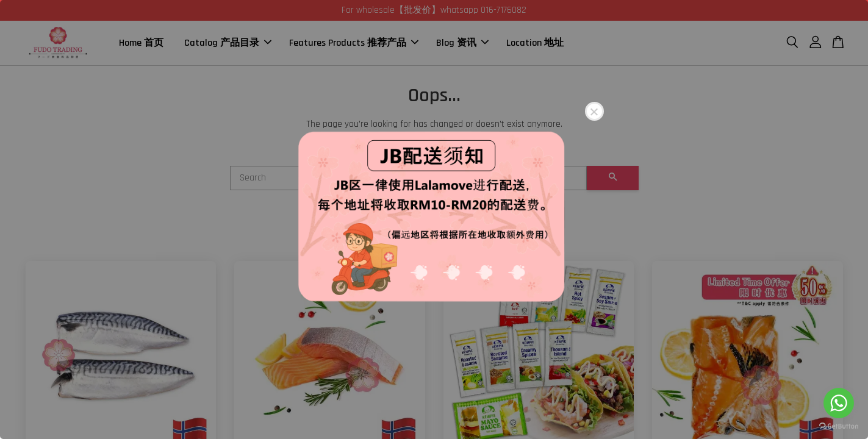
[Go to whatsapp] (839, 403)
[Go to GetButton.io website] (839, 427)
